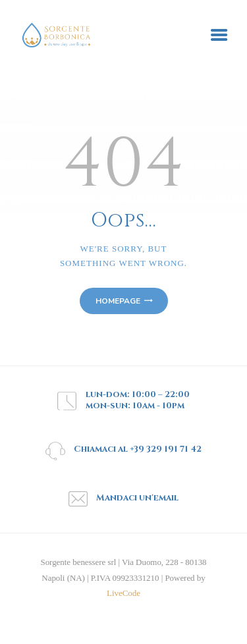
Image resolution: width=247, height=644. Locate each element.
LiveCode (123, 593)
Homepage (118, 301)
